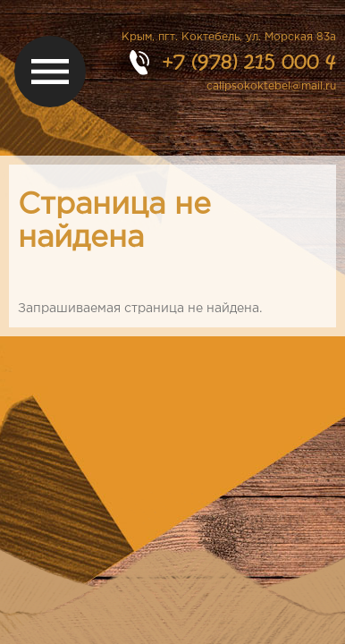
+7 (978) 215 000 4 (249, 61)
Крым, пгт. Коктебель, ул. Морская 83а (229, 37)
